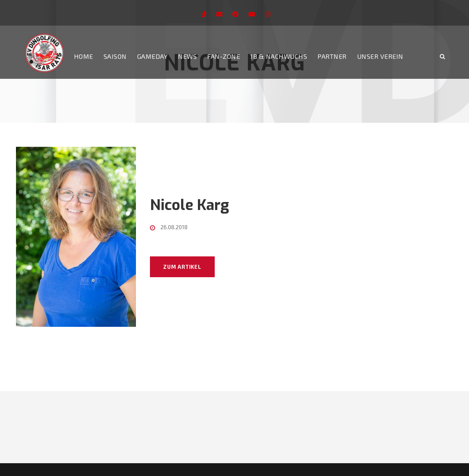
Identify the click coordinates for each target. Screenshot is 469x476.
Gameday (153, 56)
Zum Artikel (182, 267)
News (187, 56)
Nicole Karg (190, 205)
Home (84, 56)
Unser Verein (380, 56)
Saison (115, 56)
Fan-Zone (224, 56)
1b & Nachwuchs (279, 56)
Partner (332, 56)
